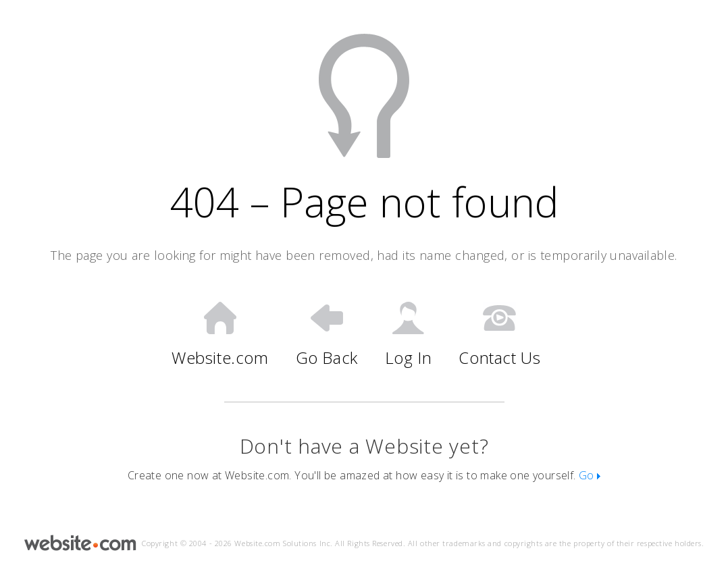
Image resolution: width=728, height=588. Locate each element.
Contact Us (499, 335)
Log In (409, 335)
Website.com (220, 335)
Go (590, 475)
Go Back (327, 335)
